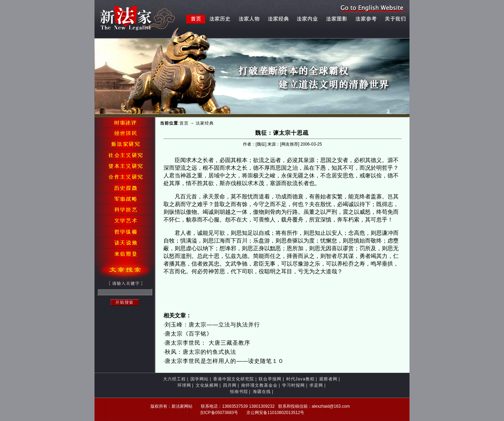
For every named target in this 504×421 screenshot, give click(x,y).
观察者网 (328, 379)
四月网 (230, 385)
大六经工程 (174, 379)
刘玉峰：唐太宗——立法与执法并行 (212, 325)
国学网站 (199, 379)
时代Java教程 (300, 379)
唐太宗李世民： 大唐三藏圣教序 (207, 343)
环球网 (184, 385)
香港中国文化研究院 (234, 379)
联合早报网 (270, 379)
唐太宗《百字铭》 (189, 334)
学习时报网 (293, 385)
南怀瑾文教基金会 (259, 385)
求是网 (316, 385)
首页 (184, 123)
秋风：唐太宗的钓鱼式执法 (201, 352)
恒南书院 (239, 392)
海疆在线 (262, 392)
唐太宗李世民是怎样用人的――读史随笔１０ (224, 361)
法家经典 (205, 123)
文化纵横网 (207, 385)
